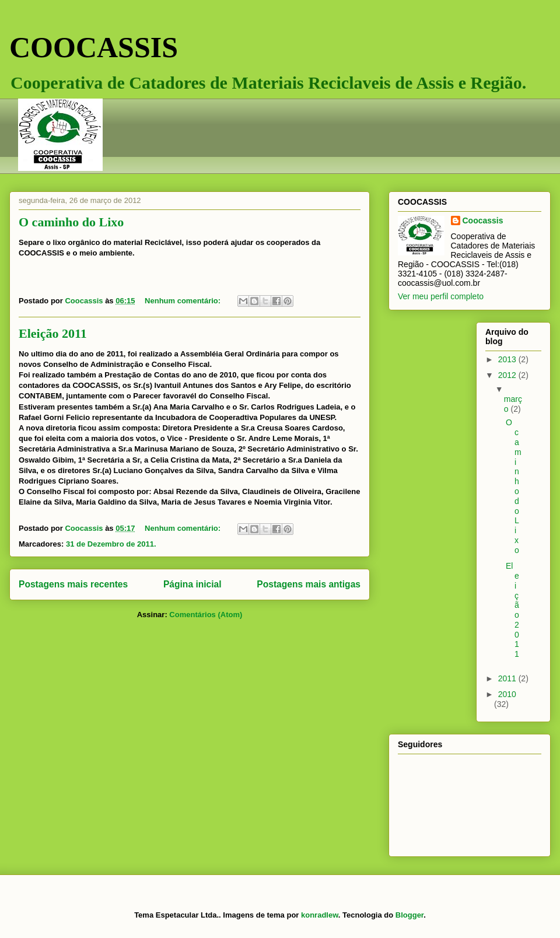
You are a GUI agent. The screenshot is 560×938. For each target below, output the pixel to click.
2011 (508, 678)
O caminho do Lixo (71, 222)
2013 (508, 359)
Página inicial (192, 584)
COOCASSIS (94, 47)
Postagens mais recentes (73, 584)
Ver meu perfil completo (441, 296)
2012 (508, 375)
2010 (507, 694)
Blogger (409, 915)
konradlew (320, 915)
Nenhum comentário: (184, 301)
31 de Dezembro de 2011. (111, 544)
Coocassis (483, 220)
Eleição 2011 (53, 333)
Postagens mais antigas (309, 584)
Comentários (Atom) (206, 615)
